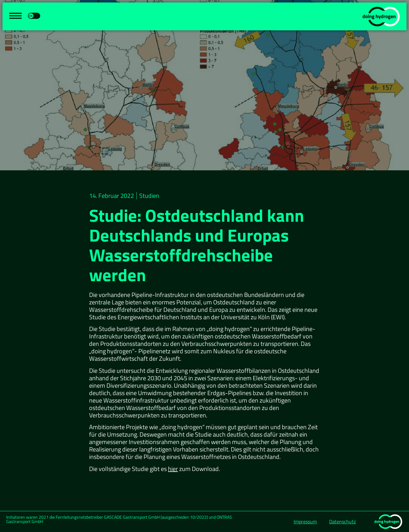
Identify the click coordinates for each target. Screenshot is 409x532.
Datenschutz (342, 521)
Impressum (305, 521)
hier (173, 469)
